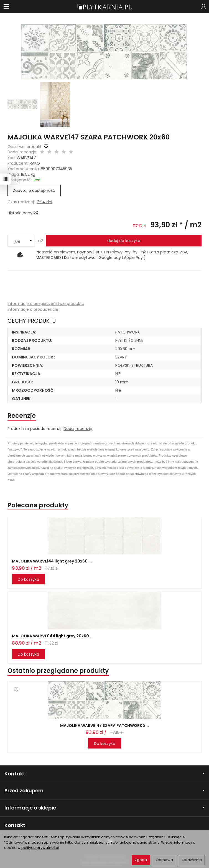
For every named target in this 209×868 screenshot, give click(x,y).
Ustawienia (192, 860)
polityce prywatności (40, 848)
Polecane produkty (38, 505)
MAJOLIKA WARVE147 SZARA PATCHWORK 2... (105, 726)
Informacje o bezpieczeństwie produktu (46, 304)
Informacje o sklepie (105, 808)
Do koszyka (28, 579)
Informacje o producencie (33, 309)
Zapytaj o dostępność (34, 190)
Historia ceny (22, 213)
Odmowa (164, 860)
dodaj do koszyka (124, 241)
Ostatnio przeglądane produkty (58, 671)
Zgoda (141, 860)
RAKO (35, 163)
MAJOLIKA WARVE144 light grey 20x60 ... (52, 561)
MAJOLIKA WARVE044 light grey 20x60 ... (53, 636)
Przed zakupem (105, 791)
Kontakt (105, 774)
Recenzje (22, 416)
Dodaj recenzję (78, 429)
